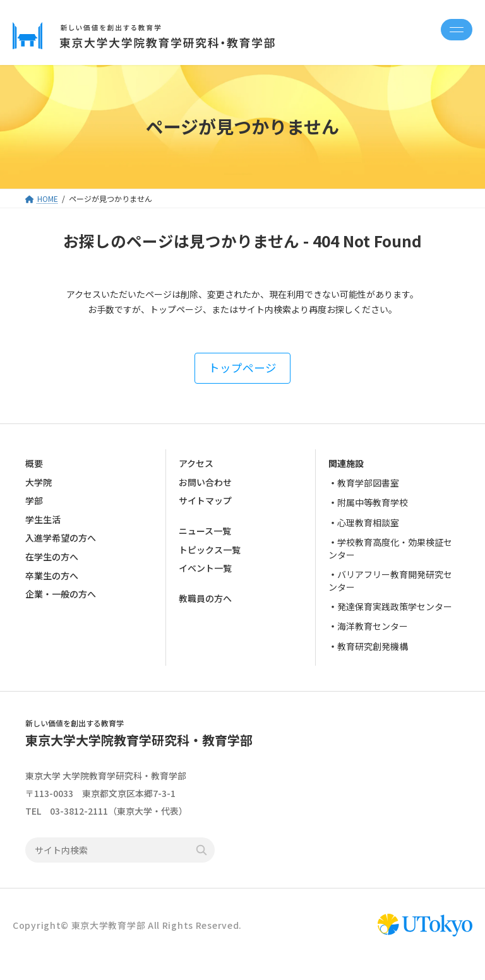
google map (210, 794)
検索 (201, 851)
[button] (242, 368)
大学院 (39, 481)
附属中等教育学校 (373, 502)
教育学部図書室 (368, 483)
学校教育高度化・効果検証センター (390, 548)
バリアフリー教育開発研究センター (390, 581)
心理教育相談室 (368, 522)
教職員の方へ (205, 598)
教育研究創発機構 (373, 646)
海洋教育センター (373, 626)
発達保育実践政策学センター (395, 606)
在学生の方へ (52, 557)
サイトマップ (205, 500)
